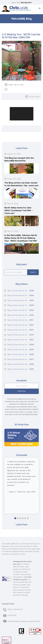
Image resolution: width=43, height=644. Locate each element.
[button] (40, 8)
